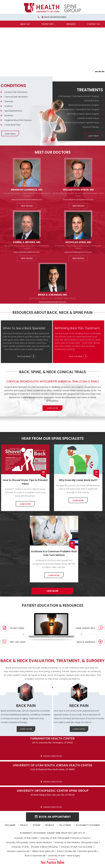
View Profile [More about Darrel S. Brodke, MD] (27, 258)
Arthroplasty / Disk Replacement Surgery (79, 96)
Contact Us (93, 24)
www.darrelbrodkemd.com (27, 252)
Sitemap (37, 825)
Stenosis (9, 101)
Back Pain (26, 706)
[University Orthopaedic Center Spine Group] (52, 8)
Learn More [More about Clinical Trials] (52, 408)
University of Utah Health (26, 838)
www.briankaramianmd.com (52, 302)
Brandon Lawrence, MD (27, 190)
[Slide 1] (96, 72)
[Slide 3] (103, 72)
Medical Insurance (86, 642)
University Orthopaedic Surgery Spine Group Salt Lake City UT (54, 833)
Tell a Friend (65, 825)
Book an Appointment (55, 17)
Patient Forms (17, 628)
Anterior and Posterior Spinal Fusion (81, 123)
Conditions (13, 86)
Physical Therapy (91, 127)
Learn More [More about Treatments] (93, 136)
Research (71, 24)
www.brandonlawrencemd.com (27, 200)
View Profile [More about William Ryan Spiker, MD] (78, 206)
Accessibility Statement (88, 825)
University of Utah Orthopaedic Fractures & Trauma (65, 838)
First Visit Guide (18, 642)
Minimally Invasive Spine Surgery (83, 114)
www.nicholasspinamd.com (78, 252)
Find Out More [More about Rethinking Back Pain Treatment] (76, 356)
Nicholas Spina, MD (78, 242)
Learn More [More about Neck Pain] (79, 729)
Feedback (50, 825)
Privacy (24, 825)
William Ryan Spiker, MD (78, 190)
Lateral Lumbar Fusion (88, 118)
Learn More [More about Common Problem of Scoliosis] (54, 575)
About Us (25, 24)
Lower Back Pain (12, 125)
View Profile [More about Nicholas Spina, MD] (78, 258)
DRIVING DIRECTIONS (52, 756)
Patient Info (48, 24)
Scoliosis (9, 115)
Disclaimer (10, 825)
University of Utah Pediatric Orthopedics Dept (76, 842)
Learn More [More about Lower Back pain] (78, 500)
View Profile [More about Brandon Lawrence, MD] (27, 206)
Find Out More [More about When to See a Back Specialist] (24, 356)
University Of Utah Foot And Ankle (76, 847)
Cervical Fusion (92, 101)
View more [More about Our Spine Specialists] (52, 591)
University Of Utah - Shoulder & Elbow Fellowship (35, 847)
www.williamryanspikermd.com (78, 200)
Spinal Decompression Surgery (84, 105)
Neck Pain (79, 706)
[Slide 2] (100, 72)
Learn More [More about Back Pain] (26, 729)
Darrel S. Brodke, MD (27, 242)
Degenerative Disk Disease (18, 120)
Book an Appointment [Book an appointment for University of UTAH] (55, 817)
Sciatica (9, 106)
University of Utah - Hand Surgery (64, 856)
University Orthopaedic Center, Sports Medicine (29, 842)
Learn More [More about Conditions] (10, 134)
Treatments (90, 90)
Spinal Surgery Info (85, 628)
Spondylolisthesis (13, 111)
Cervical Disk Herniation (16, 97)
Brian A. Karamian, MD (52, 295)
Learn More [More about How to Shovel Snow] (25, 504)
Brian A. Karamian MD (35, 856)
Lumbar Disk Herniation (16, 92)
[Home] (11, 24)
